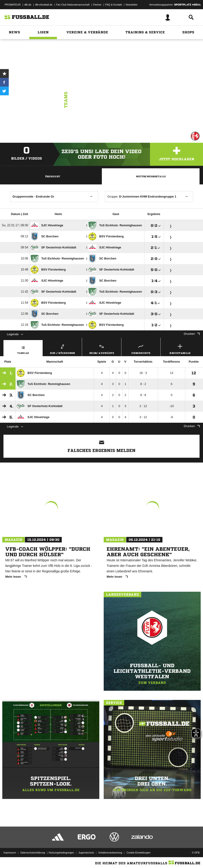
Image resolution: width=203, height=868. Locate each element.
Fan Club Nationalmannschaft (73, 5)
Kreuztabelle (180, 348)
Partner (97, 5)
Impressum (10, 853)
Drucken (192, 334)
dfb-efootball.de (44, 5)
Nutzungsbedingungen (61, 853)
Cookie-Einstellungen (138, 853)
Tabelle (23, 348)
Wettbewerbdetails (151, 176)
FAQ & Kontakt (114, 5)
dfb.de (28, 5)
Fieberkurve (141, 348)
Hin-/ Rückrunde (62, 348)
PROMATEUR (13, 5)
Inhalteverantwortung (110, 853)
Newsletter (132, 5)
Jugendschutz (86, 853)
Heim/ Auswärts (101, 348)
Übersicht (53, 176)
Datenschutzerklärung (33, 853)
